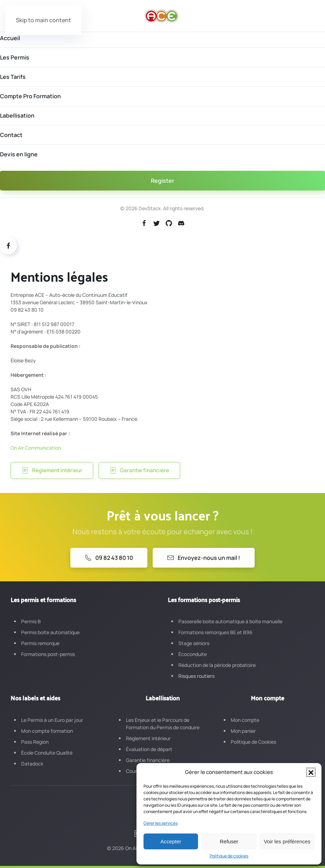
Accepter (171, 841)
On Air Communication (36, 448)
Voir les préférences (287, 841)
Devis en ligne (19, 154)
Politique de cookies (229, 856)
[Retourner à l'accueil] (162, 16)
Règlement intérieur (52, 470)
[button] (311, 772)
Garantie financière (139, 470)
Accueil (10, 38)
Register (162, 181)
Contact (11, 135)
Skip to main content (43, 20)
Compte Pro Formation (30, 96)
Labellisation (17, 115)
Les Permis (15, 57)
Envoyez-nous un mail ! (204, 564)
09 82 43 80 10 (109, 564)
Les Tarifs (13, 77)
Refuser (229, 841)
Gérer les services (161, 823)
